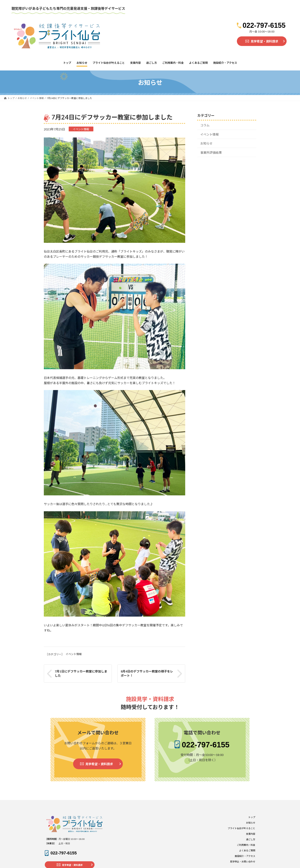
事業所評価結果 (211, 152)
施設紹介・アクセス (245, 856)
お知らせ (206, 143)
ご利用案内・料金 (246, 845)
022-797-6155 (264, 25)
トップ (252, 817)
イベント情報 (81, 129)
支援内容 (251, 834)
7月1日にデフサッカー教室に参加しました (81, 673)
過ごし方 (251, 839)
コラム (205, 125)
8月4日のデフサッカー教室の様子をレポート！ (147, 673)
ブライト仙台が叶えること (241, 828)
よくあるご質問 (247, 850)
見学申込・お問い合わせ (243, 862)
